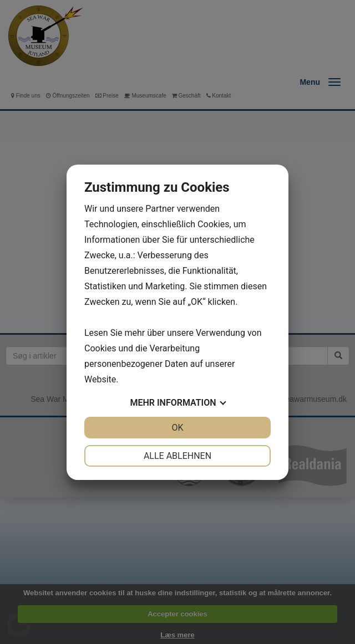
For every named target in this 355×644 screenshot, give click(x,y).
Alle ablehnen (177, 456)
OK (177, 428)
